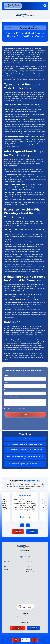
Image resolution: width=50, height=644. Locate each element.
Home (6, 28)
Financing (28, 564)
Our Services (7, 564)
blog (11, 28)
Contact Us (29, 562)
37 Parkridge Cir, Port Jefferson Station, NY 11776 (25, 616)
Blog (5, 567)
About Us (7, 562)
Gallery (6, 569)
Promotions (29, 569)
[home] (25, 15)
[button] (35, 640)
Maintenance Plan (31, 572)
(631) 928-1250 (25, 622)
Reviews (28, 567)
